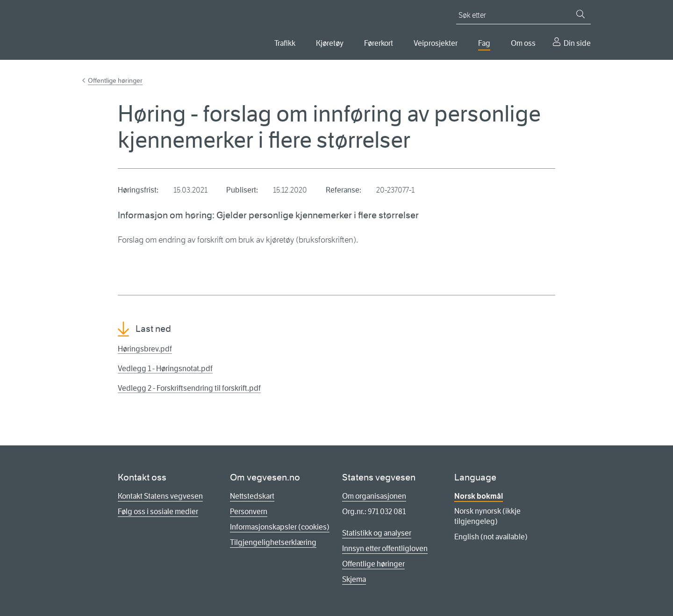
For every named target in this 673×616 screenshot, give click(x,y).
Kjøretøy (330, 43)
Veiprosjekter (436, 43)
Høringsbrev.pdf (145, 349)
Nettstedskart (252, 496)
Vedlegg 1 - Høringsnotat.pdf (165, 369)
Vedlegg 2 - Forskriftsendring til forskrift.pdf (189, 388)
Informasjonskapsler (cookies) (280, 527)
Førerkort (379, 43)
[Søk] (580, 14)
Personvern (249, 512)
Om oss (523, 43)
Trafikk (285, 43)
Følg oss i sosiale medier (158, 512)
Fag (484, 43)
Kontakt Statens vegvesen (160, 496)
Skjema (354, 579)
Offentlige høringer (115, 80)
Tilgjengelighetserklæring (273, 542)
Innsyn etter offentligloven (385, 548)
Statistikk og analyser (377, 533)
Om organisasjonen (374, 496)
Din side (577, 43)
